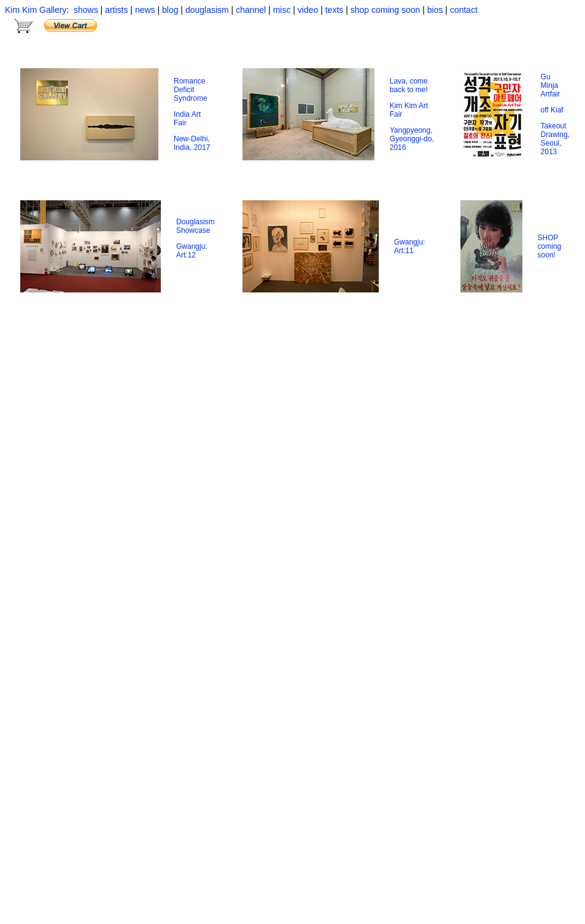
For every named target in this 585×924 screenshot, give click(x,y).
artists (115, 10)
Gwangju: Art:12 (192, 251)
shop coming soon (385, 10)
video (309, 10)
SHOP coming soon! (550, 246)
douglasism (207, 10)
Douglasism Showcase (196, 226)
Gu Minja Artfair (551, 85)
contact (463, 10)
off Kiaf (552, 110)
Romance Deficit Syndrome (191, 90)
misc (282, 10)
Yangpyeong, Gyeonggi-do (411, 135)
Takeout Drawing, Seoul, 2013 (555, 139)
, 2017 (200, 147)
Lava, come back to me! (409, 85)
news (145, 10)
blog (170, 10)
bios (436, 10)
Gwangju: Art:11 (410, 246)
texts (335, 10)
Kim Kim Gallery (36, 10)
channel (251, 10)
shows (85, 10)
